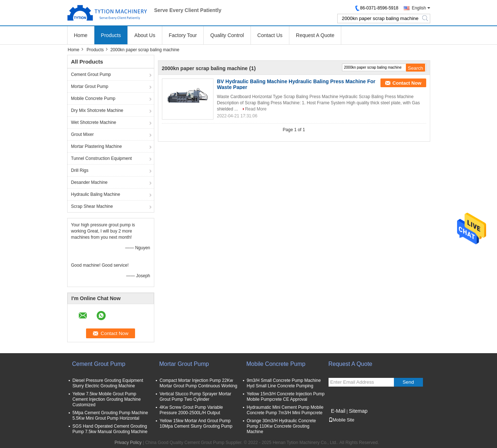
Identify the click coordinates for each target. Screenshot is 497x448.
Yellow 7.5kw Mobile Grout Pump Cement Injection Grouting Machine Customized (107, 399)
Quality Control (227, 35)
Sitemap (358, 411)
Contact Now (407, 83)
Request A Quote (315, 35)
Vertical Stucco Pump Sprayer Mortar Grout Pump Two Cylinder (195, 397)
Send (408, 382)
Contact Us (270, 35)
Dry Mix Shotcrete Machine (97, 110)
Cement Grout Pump (91, 74)
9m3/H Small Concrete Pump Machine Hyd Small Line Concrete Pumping (284, 383)
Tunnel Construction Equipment (102, 158)
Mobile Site (341, 420)
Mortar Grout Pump (90, 86)
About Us (145, 35)
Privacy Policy (128, 443)
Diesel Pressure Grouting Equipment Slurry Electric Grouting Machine (108, 383)
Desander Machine (89, 182)
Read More (256, 109)
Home (81, 35)
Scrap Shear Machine (92, 206)
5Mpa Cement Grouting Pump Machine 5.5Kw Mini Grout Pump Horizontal (110, 415)
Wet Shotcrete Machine (94, 122)
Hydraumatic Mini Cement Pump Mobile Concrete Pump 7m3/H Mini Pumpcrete (285, 410)
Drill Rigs (80, 170)
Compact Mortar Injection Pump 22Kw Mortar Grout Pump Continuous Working (199, 383)
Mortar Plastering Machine (97, 146)
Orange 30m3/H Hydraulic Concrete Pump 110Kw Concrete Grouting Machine (282, 426)
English (419, 8)
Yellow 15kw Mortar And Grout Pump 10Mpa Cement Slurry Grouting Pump (196, 423)
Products (111, 35)
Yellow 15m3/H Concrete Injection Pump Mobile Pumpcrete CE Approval (286, 397)
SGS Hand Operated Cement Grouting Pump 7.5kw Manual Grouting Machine (110, 429)
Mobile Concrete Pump (93, 98)
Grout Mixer (83, 134)
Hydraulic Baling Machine (96, 194)
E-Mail (338, 411)
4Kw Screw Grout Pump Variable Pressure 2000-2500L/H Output (192, 410)
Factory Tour (183, 35)
